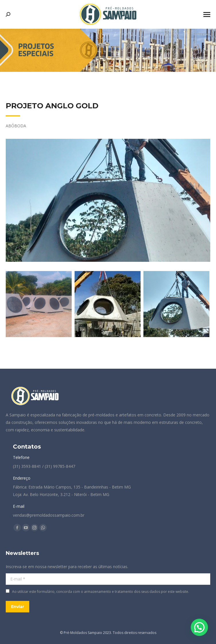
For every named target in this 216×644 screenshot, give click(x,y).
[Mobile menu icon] (207, 15)
